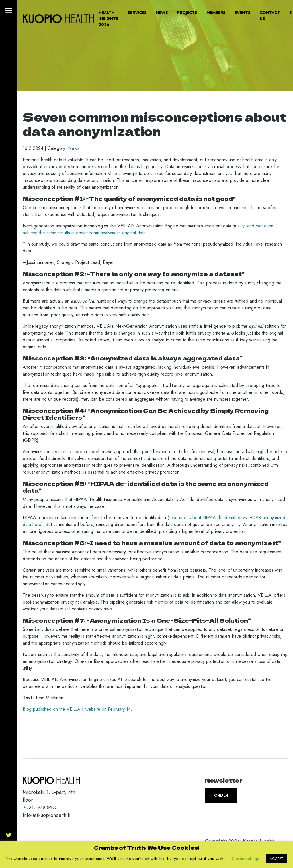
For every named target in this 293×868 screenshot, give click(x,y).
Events (243, 13)
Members (216, 13)
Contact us (270, 16)
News (162, 13)
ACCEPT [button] (276, 859)
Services (137, 13)
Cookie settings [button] (245, 859)
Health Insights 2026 (108, 19)
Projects (187, 13)
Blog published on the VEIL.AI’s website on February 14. (77, 709)
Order (221, 795)
